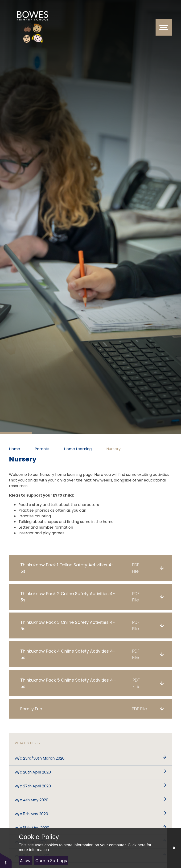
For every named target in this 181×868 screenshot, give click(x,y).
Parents (42, 449)
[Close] (174, 848)
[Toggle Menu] (164, 27)
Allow (25, 861)
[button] (6, 860)
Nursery (113, 449)
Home (14, 449)
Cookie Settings (51, 861)
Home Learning (78, 449)
